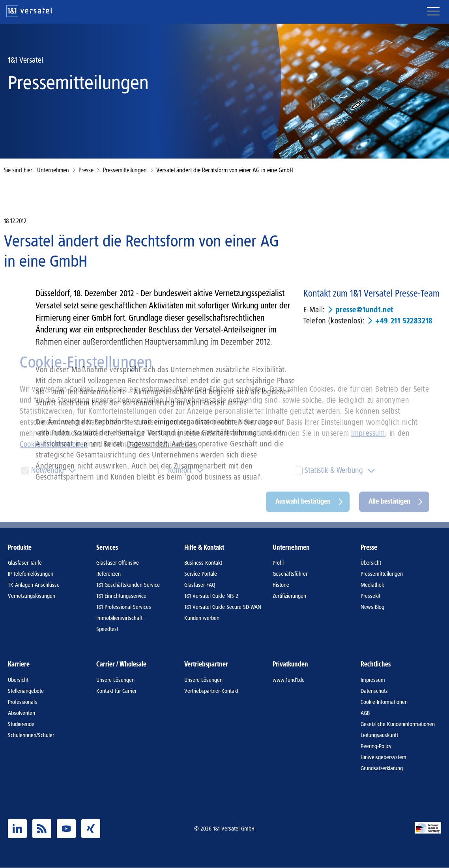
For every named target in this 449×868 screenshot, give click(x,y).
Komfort (180, 470)
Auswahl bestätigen (303, 502)
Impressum (368, 433)
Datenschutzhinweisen (162, 444)
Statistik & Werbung (334, 470)
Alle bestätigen (389, 502)
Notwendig (48, 470)
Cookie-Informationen (54, 444)
